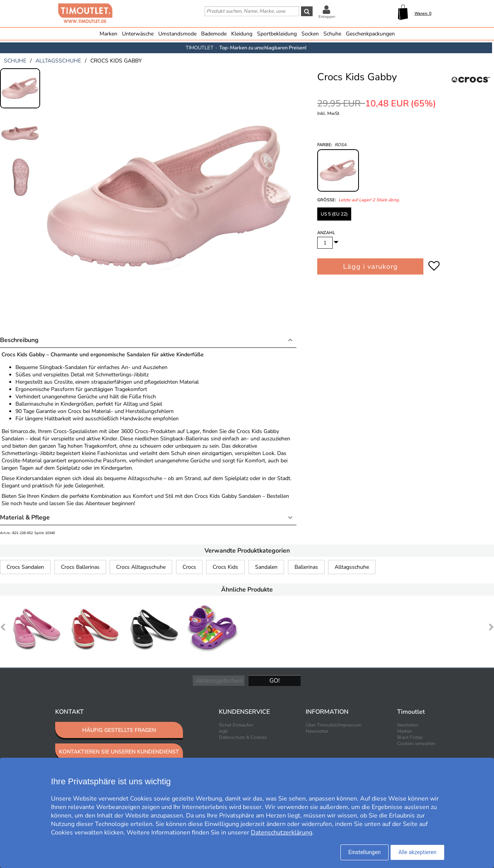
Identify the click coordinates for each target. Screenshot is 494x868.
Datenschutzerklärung (282, 833)
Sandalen (266, 567)
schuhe (15, 61)
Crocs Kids (225, 567)
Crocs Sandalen (25, 567)
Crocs (189, 567)
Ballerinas (306, 567)
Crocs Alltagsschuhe (141, 567)
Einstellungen (365, 852)
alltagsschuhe (58, 61)
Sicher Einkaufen (236, 725)
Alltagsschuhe (352, 567)
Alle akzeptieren (417, 852)
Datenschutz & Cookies (243, 737)
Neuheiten (408, 725)
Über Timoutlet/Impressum (333, 725)
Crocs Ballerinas (80, 567)
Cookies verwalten (416, 743)
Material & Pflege (25, 517)
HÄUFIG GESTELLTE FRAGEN (119, 730)
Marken (108, 34)
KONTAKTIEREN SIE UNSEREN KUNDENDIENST (119, 752)
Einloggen (327, 17)
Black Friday (410, 737)
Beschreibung (19, 340)
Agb (223, 731)
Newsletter (317, 731)
